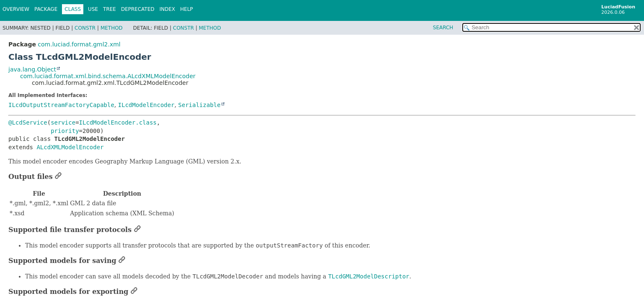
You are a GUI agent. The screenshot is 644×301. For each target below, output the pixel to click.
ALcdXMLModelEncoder (70, 147)
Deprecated (138, 9)
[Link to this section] (58, 177)
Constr (85, 28)
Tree (109, 9)
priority (65, 131)
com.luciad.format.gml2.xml (79, 44)
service (63, 122)
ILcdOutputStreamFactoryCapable (61, 105)
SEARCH (443, 28)
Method (112, 28)
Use (93, 9)
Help (187, 9)
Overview (16, 9)
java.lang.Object (32, 69)
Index (167, 9)
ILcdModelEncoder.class (118, 122)
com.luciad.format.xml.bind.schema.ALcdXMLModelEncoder (108, 76)
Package (46, 9)
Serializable (200, 105)
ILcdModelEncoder (146, 105)
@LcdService (28, 122)
